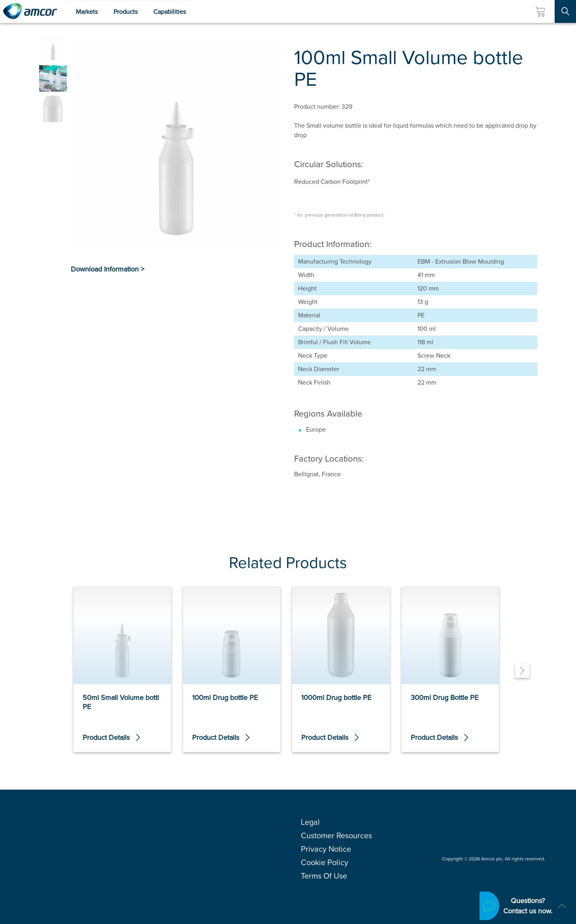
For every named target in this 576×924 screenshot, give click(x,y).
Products (126, 12)
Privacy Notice (326, 849)
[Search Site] (565, 11)
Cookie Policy (325, 862)
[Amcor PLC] (30, 11)
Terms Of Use (324, 876)
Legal (310, 822)
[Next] (522, 671)
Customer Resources (336, 835)
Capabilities (170, 12)
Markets (87, 12)
